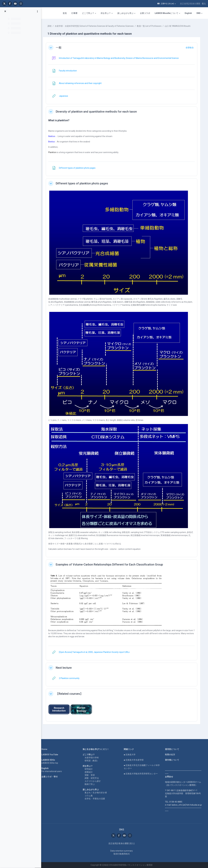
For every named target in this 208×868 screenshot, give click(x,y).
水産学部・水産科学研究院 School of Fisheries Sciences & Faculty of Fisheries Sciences (96, 26)
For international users (52, 771)
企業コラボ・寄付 (50, 777)
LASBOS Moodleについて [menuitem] (166, 13)
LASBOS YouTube (50, 755)
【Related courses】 (71, 694)
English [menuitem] (188, 13)
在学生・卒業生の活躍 (95, 799)
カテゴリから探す (93, 781)
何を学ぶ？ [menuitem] (106, 13)
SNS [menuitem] (198, 13)
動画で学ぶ (90, 784)
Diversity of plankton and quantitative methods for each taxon (98, 112)
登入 (204, 4)
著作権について (173, 760)
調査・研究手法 (92, 778)
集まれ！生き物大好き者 (96, 793)
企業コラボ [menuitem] (145, 13)
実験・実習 (90, 775)
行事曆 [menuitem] (74, 13)
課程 (51, 26)
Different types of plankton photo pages (84, 183)
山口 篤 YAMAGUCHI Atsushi (179, 26)
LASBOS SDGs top (50, 763)
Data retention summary (122, 851)
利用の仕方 (171, 755)
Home (45, 749)
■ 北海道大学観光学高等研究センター (141, 774)
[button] (167, 4)
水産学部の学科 (92, 758)
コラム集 (89, 796)
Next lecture (65, 668)
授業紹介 (89, 772)
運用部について (173, 749)
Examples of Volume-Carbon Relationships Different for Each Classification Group (111, 565)
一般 (60, 48)
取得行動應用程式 (122, 854)
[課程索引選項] (37, 12)
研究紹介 (89, 769)
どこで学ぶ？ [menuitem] (88, 13)
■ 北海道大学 (130, 755)
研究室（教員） (92, 761)
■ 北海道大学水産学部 (134, 760)
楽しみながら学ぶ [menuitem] (125, 13)
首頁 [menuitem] (65, 13)
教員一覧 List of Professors (151, 26)
